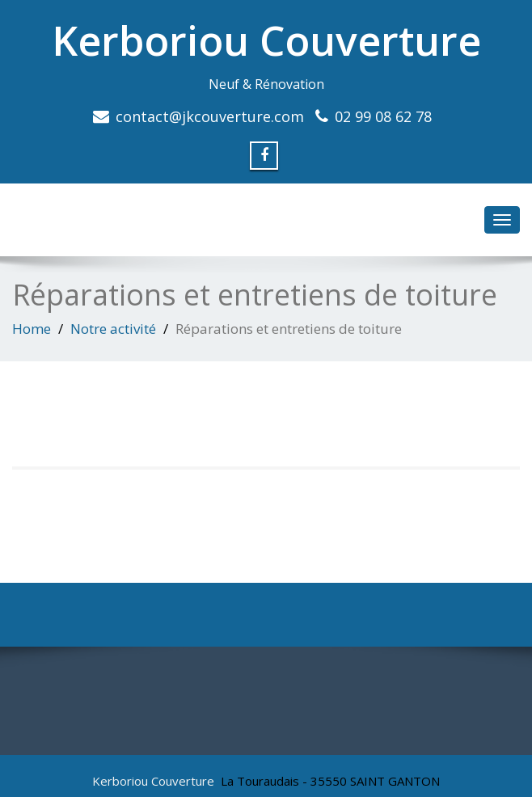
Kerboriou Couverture (266, 40)
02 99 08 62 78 (383, 116)
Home (32, 329)
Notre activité (113, 329)
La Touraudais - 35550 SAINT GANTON (330, 781)
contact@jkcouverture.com (210, 116)
